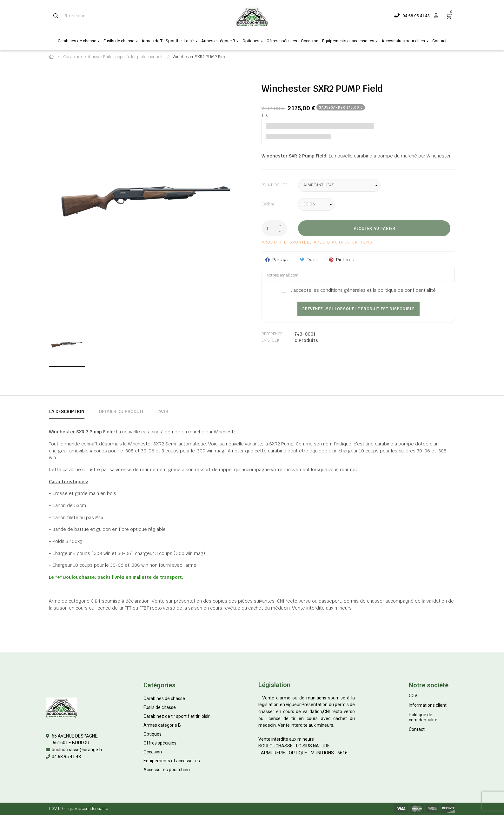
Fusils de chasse (160, 707)
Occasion (153, 752)
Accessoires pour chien (167, 770)
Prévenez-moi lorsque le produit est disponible (358, 309)
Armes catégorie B (162, 725)
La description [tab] (67, 411)
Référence (272, 334)
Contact (417, 729)
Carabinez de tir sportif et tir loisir (177, 716)
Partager (282, 260)
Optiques (153, 734)
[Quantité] (274, 228)
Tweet (314, 260)
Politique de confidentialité (423, 717)
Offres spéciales (160, 743)
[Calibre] (316, 204)
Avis (163, 411)
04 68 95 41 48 (416, 16)
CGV (413, 696)
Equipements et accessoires (172, 761)
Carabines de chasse (164, 698)
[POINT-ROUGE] (339, 185)
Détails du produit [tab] (121, 411)
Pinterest (346, 260)
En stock (270, 340)
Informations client (428, 705)
